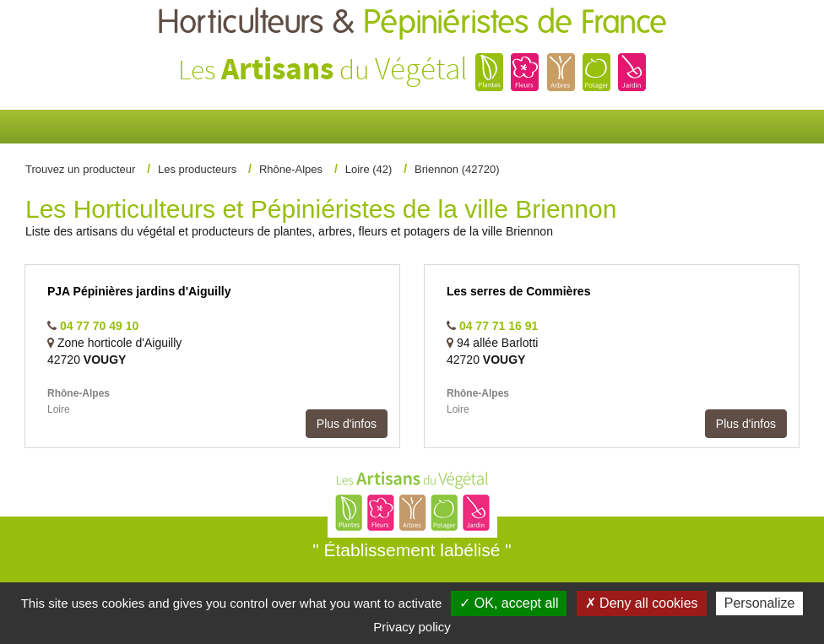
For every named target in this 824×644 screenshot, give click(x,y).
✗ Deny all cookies (642, 603)
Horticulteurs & (412, 23)
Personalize (760, 603)
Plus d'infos (347, 424)
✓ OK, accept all (509, 603)
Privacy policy (412, 627)
